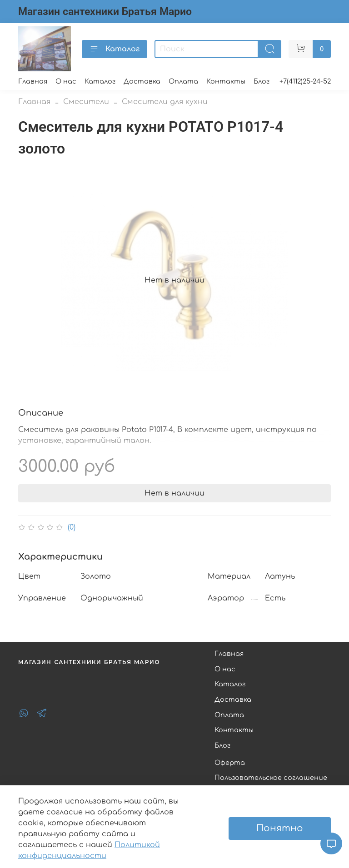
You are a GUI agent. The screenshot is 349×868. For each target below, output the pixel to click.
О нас (66, 81)
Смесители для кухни (165, 102)
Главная (33, 81)
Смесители (86, 102)
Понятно (280, 828)
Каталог (115, 49)
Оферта (230, 763)
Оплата (183, 81)
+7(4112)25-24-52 (305, 81)
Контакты (226, 81)
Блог (262, 81)
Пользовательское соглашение (271, 778)
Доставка (142, 81)
